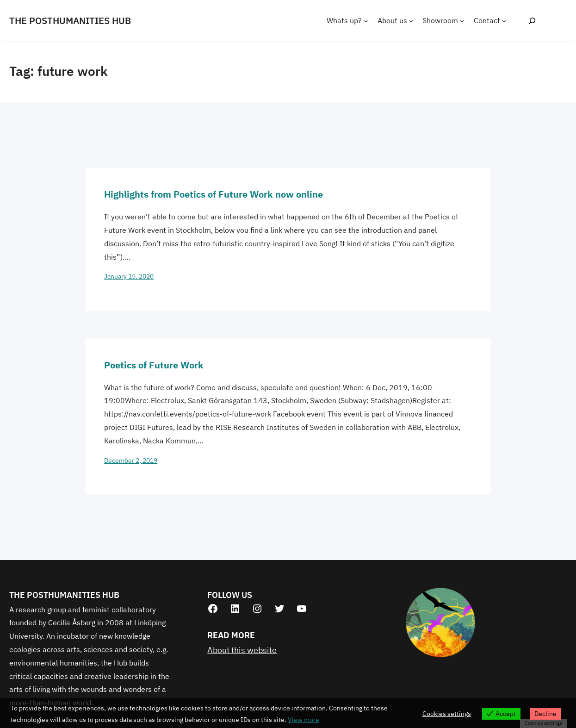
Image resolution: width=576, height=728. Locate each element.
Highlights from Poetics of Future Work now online (214, 194)
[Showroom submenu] (462, 21)
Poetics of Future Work (154, 365)
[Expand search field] (532, 21)
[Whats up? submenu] (366, 21)
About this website (242, 650)
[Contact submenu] (504, 21)
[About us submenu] (411, 21)
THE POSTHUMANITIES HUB (70, 21)
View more (303, 720)
